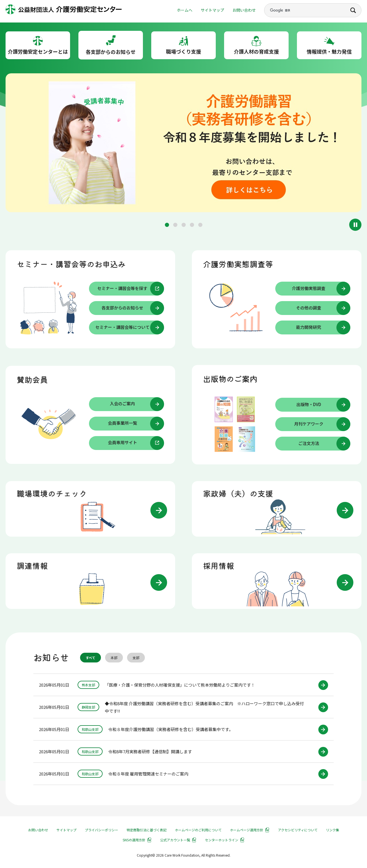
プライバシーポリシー (101, 830)
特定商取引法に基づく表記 (147, 830)
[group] (183, 144)
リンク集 (333, 830)
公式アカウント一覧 (175, 840)
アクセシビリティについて (298, 830)
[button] (167, 225)
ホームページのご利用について (198, 830)
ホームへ (185, 10)
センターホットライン (222, 840)
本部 (114, 658)
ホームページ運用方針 (247, 830)
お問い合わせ (244, 10)
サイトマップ (212, 10)
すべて (90, 658)
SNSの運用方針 (134, 840)
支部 (136, 658)
